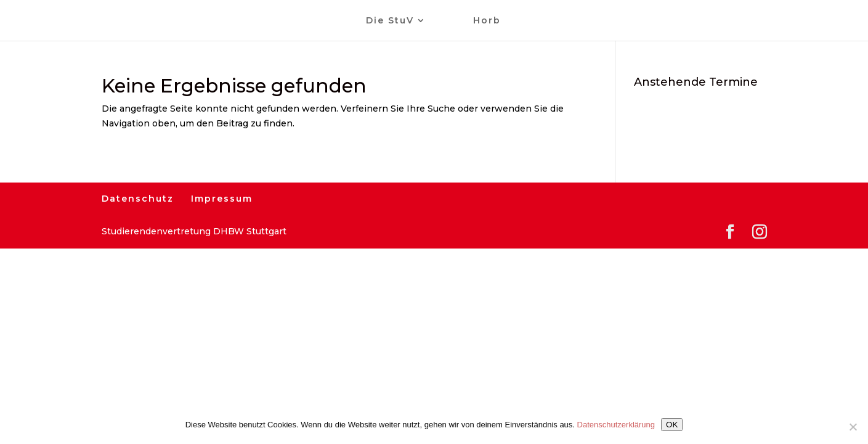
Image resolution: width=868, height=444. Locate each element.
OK (672, 425)
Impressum (222, 199)
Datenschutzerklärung (616, 425)
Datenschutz (138, 199)
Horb (487, 21)
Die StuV (390, 21)
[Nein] (853, 427)
